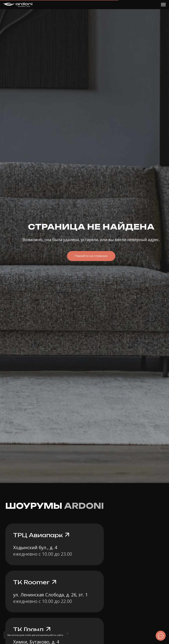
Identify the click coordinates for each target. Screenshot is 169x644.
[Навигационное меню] (163, 5)
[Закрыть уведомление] (67, 634)
